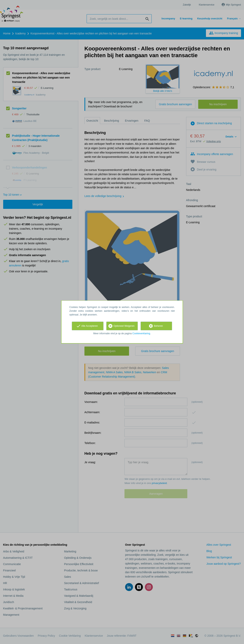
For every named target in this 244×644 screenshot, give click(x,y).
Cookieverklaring (141, 333)
